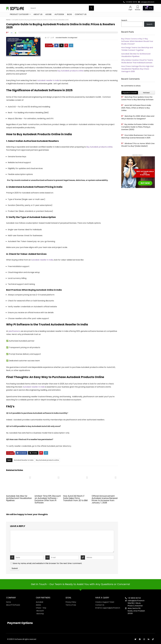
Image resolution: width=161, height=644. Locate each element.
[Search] (91, 8)
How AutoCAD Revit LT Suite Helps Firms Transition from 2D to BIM (75, 498)
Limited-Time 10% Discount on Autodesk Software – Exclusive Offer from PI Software (48, 499)
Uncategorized (72, 38)
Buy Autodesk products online (47, 460)
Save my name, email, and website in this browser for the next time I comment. (47, 563)
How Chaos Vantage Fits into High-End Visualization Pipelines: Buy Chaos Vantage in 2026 (137, 69)
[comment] (62, 541)
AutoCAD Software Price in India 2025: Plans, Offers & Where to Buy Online (136, 108)
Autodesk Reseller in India (24, 460)
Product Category (19, 14)
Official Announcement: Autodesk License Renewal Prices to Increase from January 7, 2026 (105, 499)
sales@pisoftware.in (147, 2)
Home (8, 20)
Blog (69, 14)
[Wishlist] (138, 7)
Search (124, 20)
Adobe (48, 14)
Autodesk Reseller (61, 38)
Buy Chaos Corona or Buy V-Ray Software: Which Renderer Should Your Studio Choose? (137, 41)
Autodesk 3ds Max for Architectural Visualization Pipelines (19, 498)
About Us (38, 14)
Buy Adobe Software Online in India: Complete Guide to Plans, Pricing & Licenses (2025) (138, 127)
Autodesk (59, 14)
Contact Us (81, 14)
